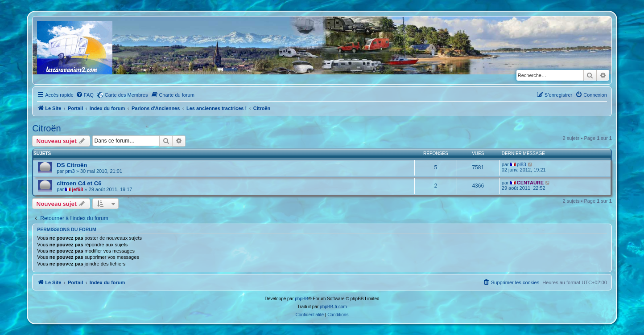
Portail (75, 108)
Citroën (46, 128)
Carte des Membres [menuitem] (126, 95)
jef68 (77, 189)
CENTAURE (530, 183)
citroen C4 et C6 (79, 183)
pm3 (70, 171)
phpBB (301, 299)
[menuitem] (85, 95)
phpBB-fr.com (333, 307)
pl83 (522, 164)
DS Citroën (72, 165)
